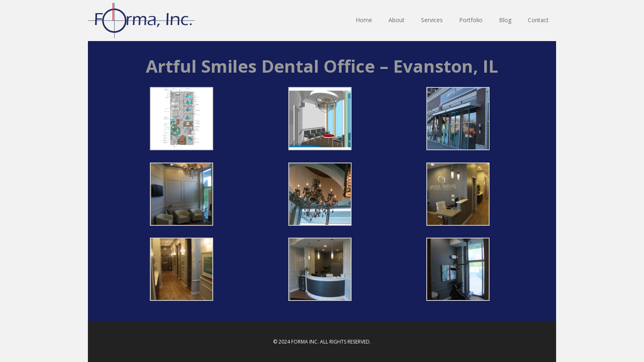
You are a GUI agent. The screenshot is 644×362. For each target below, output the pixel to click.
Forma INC (141, 21)
